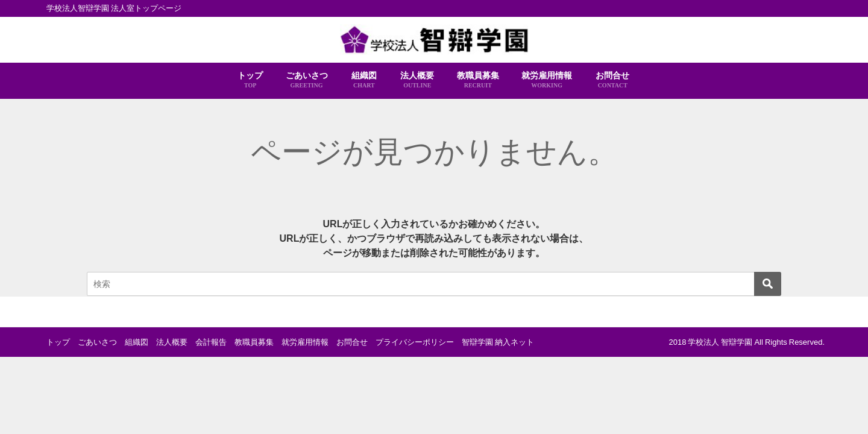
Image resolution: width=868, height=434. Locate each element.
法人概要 (417, 80)
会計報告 (211, 342)
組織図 (364, 80)
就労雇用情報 (547, 80)
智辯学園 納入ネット (498, 342)
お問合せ (613, 80)
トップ (250, 80)
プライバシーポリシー (415, 342)
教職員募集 (478, 80)
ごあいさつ (307, 80)
